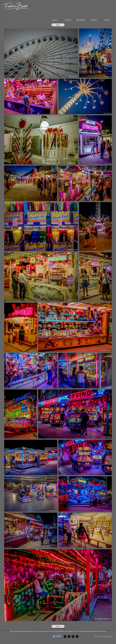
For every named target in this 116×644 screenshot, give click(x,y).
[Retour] (58, 25)
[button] (107, 20)
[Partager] (57, 636)
